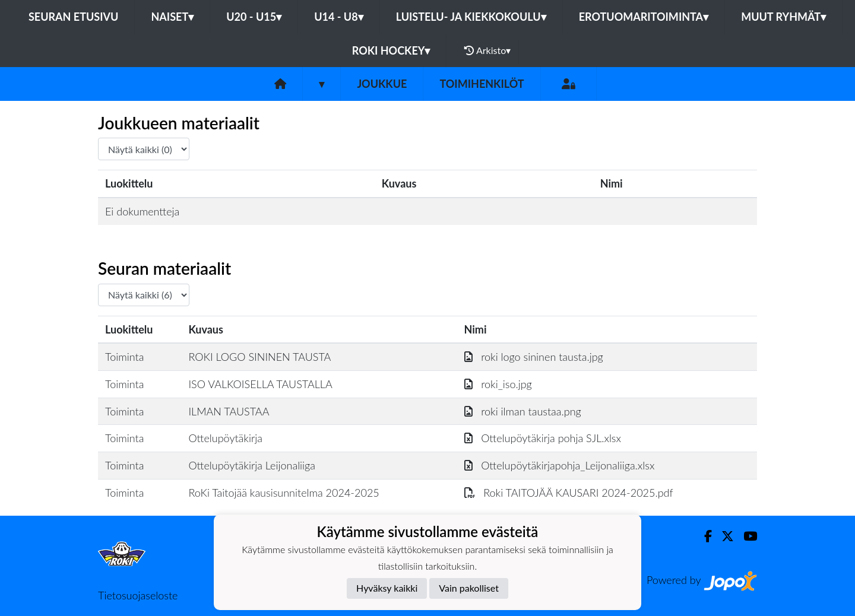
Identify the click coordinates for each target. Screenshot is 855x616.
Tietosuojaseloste (138, 595)
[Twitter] (723, 536)
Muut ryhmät (783, 17)
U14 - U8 (339, 17)
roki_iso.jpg (498, 384)
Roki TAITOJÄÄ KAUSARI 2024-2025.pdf (569, 493)
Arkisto (487, 50)
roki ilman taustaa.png (523, 411)
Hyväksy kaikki (387, 588)
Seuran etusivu (74, 17)
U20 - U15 (254, 17)
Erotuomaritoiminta (644, 17)
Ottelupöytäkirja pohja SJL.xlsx (543, 438)
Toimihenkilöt (482, 84)
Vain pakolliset (469, 588)
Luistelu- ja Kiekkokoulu (471, 17)
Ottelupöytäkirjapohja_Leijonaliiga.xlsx (560, 465)
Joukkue (382, 84)
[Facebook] (703, 536)
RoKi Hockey (391, 50)
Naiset (172, 17)
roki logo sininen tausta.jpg (534, 357)
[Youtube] (745, 536)
